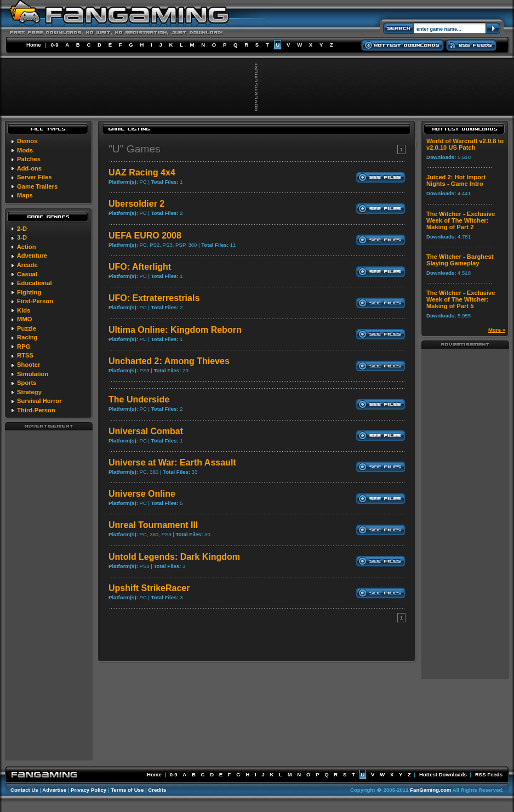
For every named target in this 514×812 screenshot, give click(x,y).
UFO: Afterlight (140, 267)
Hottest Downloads (443, 774)
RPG (24, 347)
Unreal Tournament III (153, 525)
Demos (27, 141)
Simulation (33, 374)
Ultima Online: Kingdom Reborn (175, 330)
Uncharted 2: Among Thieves (169, 361)
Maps (25, 195)
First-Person (35, 301)
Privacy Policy (88, 790)
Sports (27, 383)
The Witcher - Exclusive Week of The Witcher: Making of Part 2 (461, 220)
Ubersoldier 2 (136, 204)
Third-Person (36, 410)
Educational (34, 283)
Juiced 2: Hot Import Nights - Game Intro (456, 180)
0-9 (55, 45)
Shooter (28, 365)
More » (497, 330)
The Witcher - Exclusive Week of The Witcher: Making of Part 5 (461, 299)
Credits (157, 790)
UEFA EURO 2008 (145, 235)
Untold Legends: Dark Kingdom (174, 557)
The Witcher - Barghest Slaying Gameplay (460, 260)
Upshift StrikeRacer (149, 588)
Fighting (29, 292)
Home (34, 45)
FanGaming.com (430, 790)
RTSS (25, 355)
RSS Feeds (489, 774)
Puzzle (27, 328)
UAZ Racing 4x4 (142, 172)
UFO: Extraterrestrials (154, 298)
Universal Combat (146, 431)
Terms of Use (127, 790)
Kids (24, 310)
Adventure (32, 255)
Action (27, 247)
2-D (22, 229)
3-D (22, 237)
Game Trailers (37, 186)
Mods (25, 150)
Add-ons (29, 168)
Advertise (54, 790)
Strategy (29, 392)
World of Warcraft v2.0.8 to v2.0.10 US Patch (465, 144)
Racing (27, 337)
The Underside (139, 399)
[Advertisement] (49, 595)
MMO (24, 319)
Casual (27, 274)
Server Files (34, 177)
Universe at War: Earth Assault (172, 462)
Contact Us (24, 790)
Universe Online (142, 494)
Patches (29, 159)
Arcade (27, 265)
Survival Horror (39, 401)
